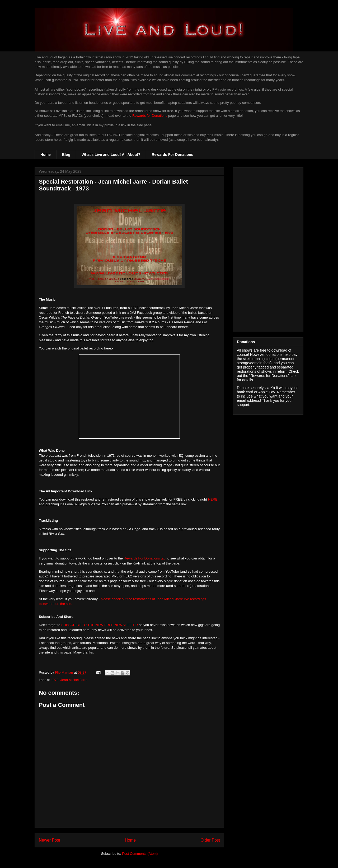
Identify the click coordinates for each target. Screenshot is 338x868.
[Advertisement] (268, 249)
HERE (213, 499)
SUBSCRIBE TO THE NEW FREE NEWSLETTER (100, 625)
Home (46, 155)
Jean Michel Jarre (170, 599)
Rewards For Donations (172, 155)
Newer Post (50, 840)
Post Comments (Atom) (140, 854)
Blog (66, 155)
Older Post (210, 840)
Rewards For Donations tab (145, 558)
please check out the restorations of (128, 599)
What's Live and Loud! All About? (111, 155)
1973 (55, 680)
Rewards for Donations (150, 116)
